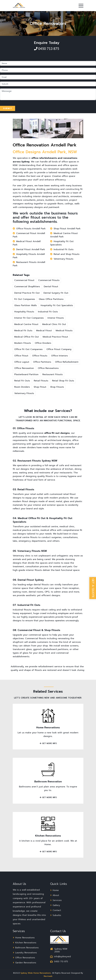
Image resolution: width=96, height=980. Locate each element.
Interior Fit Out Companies (29, 318)
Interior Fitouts (56, 318)
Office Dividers (43, 343)
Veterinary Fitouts (24, 393)
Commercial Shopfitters (27, 287)
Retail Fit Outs (22, 381)
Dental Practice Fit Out (27, 293)
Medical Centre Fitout (26, 324)
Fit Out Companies (25, 299)
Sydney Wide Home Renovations (36, 973)
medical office (48, 530)
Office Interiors (59, 356)
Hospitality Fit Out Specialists (57, 305)
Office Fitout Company (59, 349)
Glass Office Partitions (51, 299)
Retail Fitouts (41, 381)
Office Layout (22, 362)
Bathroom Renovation (48, 782)
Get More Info (48, 743)
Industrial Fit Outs (48, 312)
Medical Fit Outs (23, 331)
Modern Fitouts (23, 343)
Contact (56, 910)
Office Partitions (42, 362)
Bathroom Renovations (26, 948)
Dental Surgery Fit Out (56, 293)
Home (54, 890)
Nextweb (48, 976)
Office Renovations (48, 368)
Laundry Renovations (25, 953)
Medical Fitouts (64, 331)
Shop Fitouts (57, 387)
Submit (8, 108)
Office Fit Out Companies (28, 349)
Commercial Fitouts (49, 280)
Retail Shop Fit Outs (63, 381)
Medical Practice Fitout (55, 337)
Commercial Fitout (24, 280)
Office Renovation (24, 368)
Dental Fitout (51, 287)
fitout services (43, 217)
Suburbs (56, 915)
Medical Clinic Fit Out (54, 324)
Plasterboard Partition (26, 374)
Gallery (55, 905)
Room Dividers (22, 387)
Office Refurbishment (67, 362)
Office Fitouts (40, 356)
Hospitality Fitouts (24, 312)
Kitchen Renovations (48, 836)
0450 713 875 (48, 49)
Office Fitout (21, 356)
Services (56, 900)
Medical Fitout (44, 331)
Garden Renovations (24, 963)
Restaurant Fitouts (53, 374)
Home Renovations (48, 727)
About (55, 895)
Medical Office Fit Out (27, 337)
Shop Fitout (40, 387)
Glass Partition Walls (25, 305)
